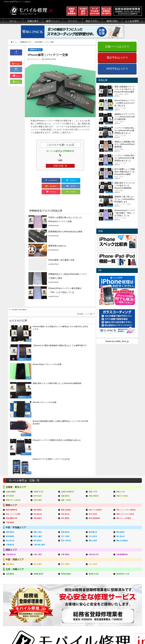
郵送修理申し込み (98, 596)
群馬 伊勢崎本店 (13, 402)
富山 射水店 (11, 432)
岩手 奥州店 (11, 388)
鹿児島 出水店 (95, 465)
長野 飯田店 (66, 424)
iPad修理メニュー (40, 583)
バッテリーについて (12, 608)
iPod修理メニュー (40, 586)
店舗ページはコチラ (117, 46)
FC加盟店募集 (126, 609)
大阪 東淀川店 (12, 445)
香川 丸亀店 (38, 455)
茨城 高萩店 (38, 410)
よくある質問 (132, 21)
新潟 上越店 (38, 428)
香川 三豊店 (66, 455)
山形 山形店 (38, 392)
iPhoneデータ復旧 (40, 589)
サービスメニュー (69, 576)
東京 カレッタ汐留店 (125, 410)
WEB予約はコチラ (117, 69)
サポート (94, 576)
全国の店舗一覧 (60, 166)
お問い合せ (95, 589)
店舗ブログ (125, 602)
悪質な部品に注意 (11, 593)
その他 (123, 576)
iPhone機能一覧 (127, 593)
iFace (64, 586)
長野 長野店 (11, 424)
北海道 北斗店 (39, 384)
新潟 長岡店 (121, 424)
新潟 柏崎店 (11, 428)
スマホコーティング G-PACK (74, 580)
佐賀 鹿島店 (11, 465)
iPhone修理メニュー (41, 580)
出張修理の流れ (97, 586)
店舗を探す (33, 21)
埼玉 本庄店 (94, 406)
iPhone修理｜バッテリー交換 (78, 286)
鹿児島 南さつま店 (124, 465)
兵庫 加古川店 (95, 445)
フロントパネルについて (14, 599)
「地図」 (60, 161)
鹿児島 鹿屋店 (67, 465)
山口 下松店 (94, 455)
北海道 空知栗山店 (69, 384)
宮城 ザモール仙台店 (15, 392)
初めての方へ (92, 21)
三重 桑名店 (11, 436)
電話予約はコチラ (117, 57)
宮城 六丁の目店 (123, 388)
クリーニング (9, 586)
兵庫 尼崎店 (66, 445)
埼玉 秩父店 (66, 406)
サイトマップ (120, 635)
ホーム (13, 21)
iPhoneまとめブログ (129, 599)
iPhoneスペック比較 (129, 596)
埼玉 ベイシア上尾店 (15, 406)
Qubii (64, 592)
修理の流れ (112, 21)
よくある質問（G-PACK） (102, 612)
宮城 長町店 (66, 388)
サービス (73, 21)
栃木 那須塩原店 (96, 410)
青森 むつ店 (121, 384)
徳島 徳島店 (11, 455)
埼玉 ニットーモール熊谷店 (128, 402)
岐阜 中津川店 (67, 432)
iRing (64, 589)
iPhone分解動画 (127, 586)
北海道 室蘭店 (12, 384)
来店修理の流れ (97, 580)
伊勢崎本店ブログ (36, 50)
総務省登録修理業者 (12, 583)
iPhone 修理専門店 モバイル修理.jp (39, 636)
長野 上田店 (38, 424)
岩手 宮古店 (38, 388)
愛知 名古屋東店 (123, 432)
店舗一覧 (124, 606)
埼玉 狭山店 (38, 406)
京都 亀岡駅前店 (123, 445)
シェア (16, 53)
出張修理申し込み (98, 599)
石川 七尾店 (66, 428)
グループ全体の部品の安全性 (16, 596)
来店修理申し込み (98, 593)
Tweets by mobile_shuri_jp (117, 341)
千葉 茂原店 (11, 414)
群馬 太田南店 (67, 402)
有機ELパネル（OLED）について (17, 604)
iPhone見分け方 (127, 589)
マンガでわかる (10, 589)
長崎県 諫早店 (39, 465)
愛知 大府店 (94, 432)
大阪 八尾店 (38, 445)
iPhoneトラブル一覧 (129, 583)
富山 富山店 (121, 428)
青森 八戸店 (94, 384)
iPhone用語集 (126, 580)
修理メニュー (53, 21)
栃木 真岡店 (66, 410)
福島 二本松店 (67, 392)
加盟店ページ (134, 635)
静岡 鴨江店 (94, 424)
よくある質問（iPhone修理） (104, 602)
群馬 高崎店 (38, 402)
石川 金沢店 (94, 428)
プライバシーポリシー (101, 635)
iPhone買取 (67, 583)
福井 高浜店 (38, 432)
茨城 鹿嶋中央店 (13, 410)
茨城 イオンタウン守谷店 (127, 406)
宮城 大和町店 (95, 388)
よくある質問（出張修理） (102, 609)
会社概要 (84, 635)
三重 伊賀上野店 (40, 436)
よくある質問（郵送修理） (102, 606)
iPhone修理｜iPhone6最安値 (25, 279)
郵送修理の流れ (97, 583)
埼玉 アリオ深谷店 (96, 402)
